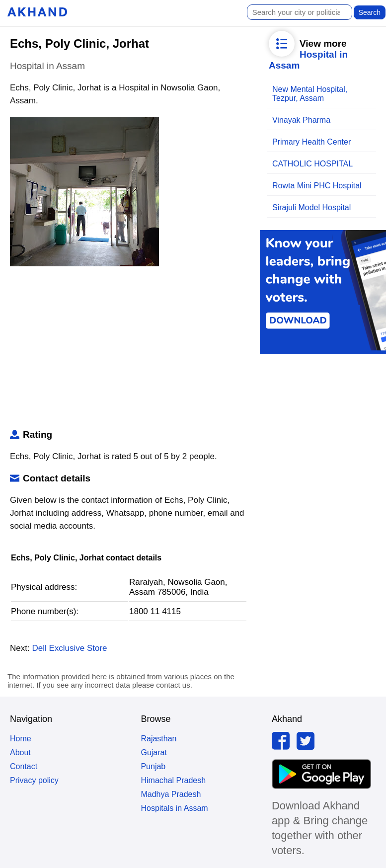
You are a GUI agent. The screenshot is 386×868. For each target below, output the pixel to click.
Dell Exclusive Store (69, 648)
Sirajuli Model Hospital (311, 207)
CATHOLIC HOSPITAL (312, 164)
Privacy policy (34, 780)
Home (21, 739)
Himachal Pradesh (173, 780)
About (20, 752)
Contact (24, 766)
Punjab (153, 766)
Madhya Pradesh (171, 794)
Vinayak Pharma (301, 120)
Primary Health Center (311, 142)
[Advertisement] (127, 350)
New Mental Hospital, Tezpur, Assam (310, 94)
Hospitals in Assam (174, 808)
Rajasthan (158, 739)
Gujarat (154, 752)
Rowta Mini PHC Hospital (317, 186)
